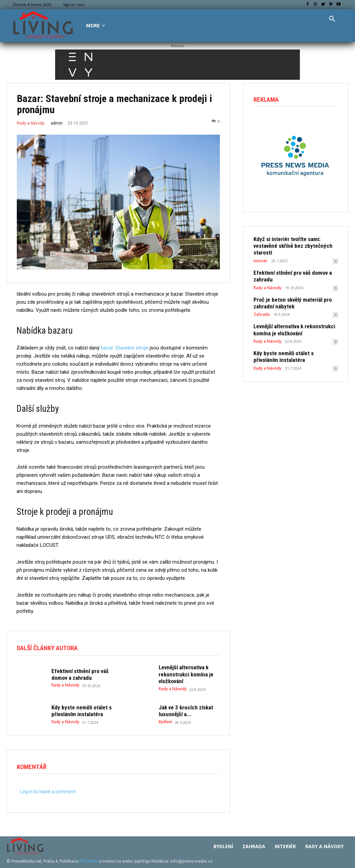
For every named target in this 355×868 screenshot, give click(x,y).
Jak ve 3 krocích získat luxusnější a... (183, 708)
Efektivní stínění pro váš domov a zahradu (77, 673)
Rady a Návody (31, 123)
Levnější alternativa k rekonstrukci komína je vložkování (183, 673)
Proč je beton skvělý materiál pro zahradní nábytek (288, 293)
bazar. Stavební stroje (125, 348)
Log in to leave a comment (48, 789)
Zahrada (262, 304)
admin (57, 123)
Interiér (260, 253)
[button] (332, 19)
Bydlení (165, 718)
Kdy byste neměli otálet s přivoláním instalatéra (78, 708)
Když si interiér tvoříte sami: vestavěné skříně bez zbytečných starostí (295, 242)
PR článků (89, 859)
